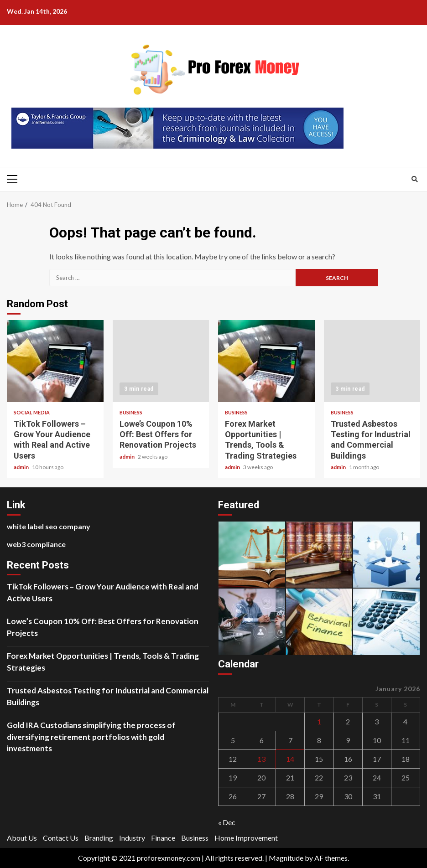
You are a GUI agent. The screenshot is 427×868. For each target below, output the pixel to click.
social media (32, 412)
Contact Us (61, 838)
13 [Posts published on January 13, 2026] (261, 759)
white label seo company (49, 526)
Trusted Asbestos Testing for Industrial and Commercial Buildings (372, 361)
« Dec (227, 822)
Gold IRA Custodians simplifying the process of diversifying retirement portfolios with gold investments (91, 737)
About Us (22, 838)
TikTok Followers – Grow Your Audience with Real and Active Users (55, 361)
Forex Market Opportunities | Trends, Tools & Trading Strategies (266, 361)
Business (131, 412)
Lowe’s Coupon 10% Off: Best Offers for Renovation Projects (161, 361)
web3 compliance (36, 544)
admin (22, 467)
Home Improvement (246, 838)
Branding (99, 838)
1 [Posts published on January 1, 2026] (319, 721)
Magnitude (286, 858)
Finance (163, 838)
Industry (132, 838)
